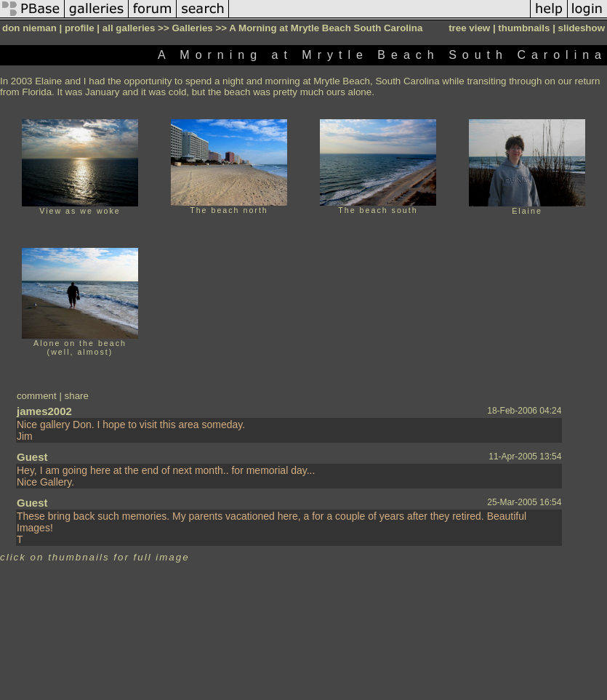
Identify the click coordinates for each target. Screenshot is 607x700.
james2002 (44, 411)
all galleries (129, 28)
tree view (469, 28)
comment (37, 396)
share (77, 396)
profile (80, 28)
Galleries (192, 28)
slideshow (582, 28)
